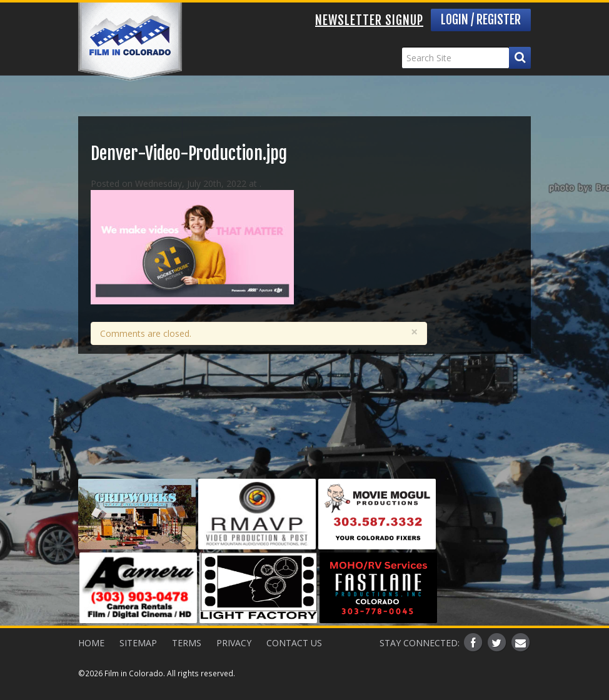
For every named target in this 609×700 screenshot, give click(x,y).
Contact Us (294, 643)
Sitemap (138, 643)
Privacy (234, 643)
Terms (187, 643)
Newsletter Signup (369, 20)
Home (91, 643)
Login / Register (481, 20)
